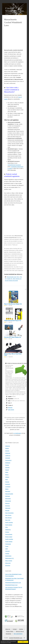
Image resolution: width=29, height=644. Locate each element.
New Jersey (8, 515)
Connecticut (8, 460)
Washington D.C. (10, 558)
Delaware (8, 463)
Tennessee (8, 544)
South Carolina (9, 539)
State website (11, 410)
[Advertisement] (14, 38)
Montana (8, 506)
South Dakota (9, 542)
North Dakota (9, 525)
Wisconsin (8, 563)
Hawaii (7, 470)
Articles (21, 629)
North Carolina (9, 522)
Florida (7, 465)
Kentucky (8, 484)
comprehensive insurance (14, 165)
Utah (6, 549)
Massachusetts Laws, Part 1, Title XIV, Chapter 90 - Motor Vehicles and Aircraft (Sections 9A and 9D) (13, 279)
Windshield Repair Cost (11, 585)
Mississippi (8, 501)
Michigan (8, 496)
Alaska (7, 448)
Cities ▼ (10, 403)
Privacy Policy (10, 631)
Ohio (6, 527)
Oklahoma (8, 530)
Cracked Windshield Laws (14, 10)
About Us (8, 629)
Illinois (7, 475)
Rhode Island (9, 537)
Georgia (7, 467)
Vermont (7, 551)
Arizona (7, 451)
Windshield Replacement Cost (13, 583)
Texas (7, 546)
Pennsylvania (9, 534)
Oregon (7, 532)
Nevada (7, 510)
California (8, 456)
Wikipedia (10, 408)
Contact (15, 629)
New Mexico (8, 518)
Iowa (6, 479)
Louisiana (8, 487)
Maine (7, 489)
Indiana (7, 477)
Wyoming (8, 565)
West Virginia (9, 561)
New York (8, 520)
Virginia (7, 553)
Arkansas (8, 453)
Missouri (7, 503)
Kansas (7, 482)
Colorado (8, 458)
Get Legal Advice (18, 634)
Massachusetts (9, 494)
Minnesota (8, 499)
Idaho (7, 472)
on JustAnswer (17, 433)
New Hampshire (9, 513)
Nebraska (8, 508)
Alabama (8, 446)
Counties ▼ (10, 405)
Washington (8, 556)
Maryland (8, 491)
